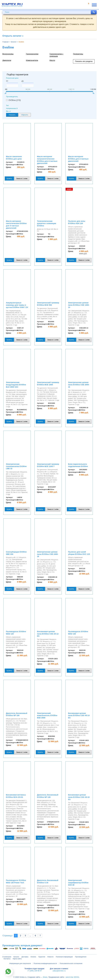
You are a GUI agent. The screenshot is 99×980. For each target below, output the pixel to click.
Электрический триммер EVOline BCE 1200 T (48, 465)
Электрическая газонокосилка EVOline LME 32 (16, 466)
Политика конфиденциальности (45, 963)
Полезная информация (64, 957)
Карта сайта (17, 959)
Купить (9, 178)
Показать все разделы (84, 61)
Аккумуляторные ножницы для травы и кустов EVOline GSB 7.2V (17, 305)
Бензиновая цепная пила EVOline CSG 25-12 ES (48, 634)
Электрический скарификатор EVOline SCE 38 (78, 883)
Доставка (25, 957)
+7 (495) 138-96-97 (34, 971)
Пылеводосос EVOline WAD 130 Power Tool (16, 881)
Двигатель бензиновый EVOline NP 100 (17, 714)
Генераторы (78, 54)
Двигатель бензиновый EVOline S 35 (48, 881)
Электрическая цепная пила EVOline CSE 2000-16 (79, 385)
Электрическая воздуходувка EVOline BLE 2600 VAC (16, 385)
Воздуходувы (8, 54)
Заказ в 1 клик (22, 178)
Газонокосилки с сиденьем (56, 55)
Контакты (7, 959)
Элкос (45, 977)
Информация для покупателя (20, 963)
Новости (50, 957)
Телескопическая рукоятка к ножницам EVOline (47, 223)
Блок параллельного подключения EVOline (78, 465)
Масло (52, 60)
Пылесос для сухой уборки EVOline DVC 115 (79, 553)
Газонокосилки (32, 54)
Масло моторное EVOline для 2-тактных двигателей (78, 159)
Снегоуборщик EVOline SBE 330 (16, 553)
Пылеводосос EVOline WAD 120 (16, 633)
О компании (7, 957)
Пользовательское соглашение (71, 963)
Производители (81, 957)
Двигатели (7, 60)
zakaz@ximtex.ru (59, 971)
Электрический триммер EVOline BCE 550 (48, 304)
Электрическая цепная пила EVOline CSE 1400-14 (79, 305)
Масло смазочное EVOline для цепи (14, 158)
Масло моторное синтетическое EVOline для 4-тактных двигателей (16, 224)
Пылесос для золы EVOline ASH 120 (77, 222)
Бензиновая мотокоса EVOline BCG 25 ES (16, 796)
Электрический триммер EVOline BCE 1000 (48, 383)
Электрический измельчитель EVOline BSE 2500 (47, 715)
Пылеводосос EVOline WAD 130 (78, 633)
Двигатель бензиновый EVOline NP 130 (48, 796)
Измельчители (32, 60)
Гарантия (42, 957)
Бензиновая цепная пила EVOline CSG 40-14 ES (79, 715)
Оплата (33, 957)
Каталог (16, 957)
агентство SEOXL (73, 977)
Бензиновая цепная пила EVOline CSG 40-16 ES (79, 797)
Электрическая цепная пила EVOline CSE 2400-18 (48, 554)
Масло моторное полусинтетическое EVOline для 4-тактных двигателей (47, 160)
